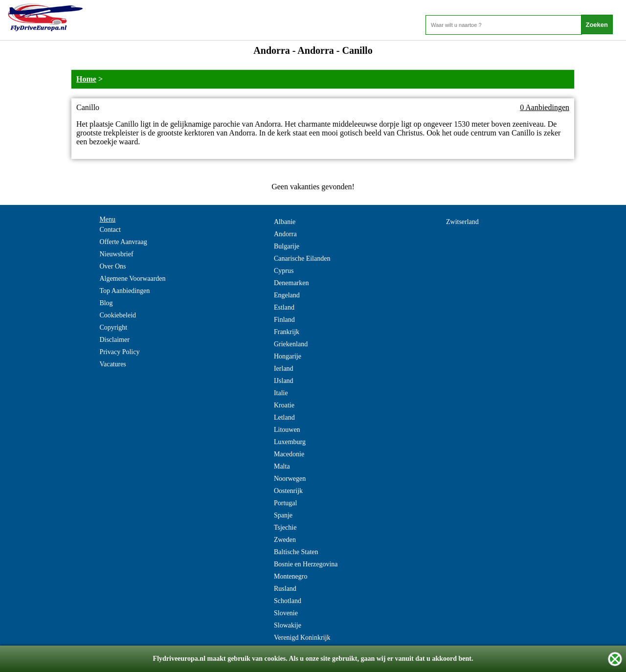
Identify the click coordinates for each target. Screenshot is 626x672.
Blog (106, 303)
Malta (282, 466)
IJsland (284, 381)
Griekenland (291, 344)
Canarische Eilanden (302, 258)
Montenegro (291, 576)
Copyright (113, 327)
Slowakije (288, 625)
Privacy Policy (119, 352)
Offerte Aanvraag (123, 242)
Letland (284, 417)
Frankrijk (287, 332)
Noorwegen (290, 479)
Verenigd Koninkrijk (302, 638)
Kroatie (284, 405)
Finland (284, 320)
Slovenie (286, 613)
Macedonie (289, 454)
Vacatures (112, 364)
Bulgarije (287, 246)
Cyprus (284, 271)
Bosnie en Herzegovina (306, 564)
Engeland (287, 295)
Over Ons (112, 266)
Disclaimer (114, 340)
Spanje (283, 515)
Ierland (284, 369)
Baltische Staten (296, 552)
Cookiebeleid (118, 315)
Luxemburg (290, 442)
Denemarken (291, 283)
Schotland (288, 601)
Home (86, 79)
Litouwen (287, 430)
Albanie (285, 222)
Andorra (285, 234)
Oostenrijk (288, 491)
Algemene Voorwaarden (132, 279)
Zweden (285, 540)
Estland (284, 307)
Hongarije (288, 356)
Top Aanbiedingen (124, 291)
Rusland (285, 589)
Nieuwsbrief (116, 254)
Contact (110, 230)
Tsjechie (285, 527)
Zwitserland (462, 222)
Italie (281, 393)
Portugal (285, 503)
